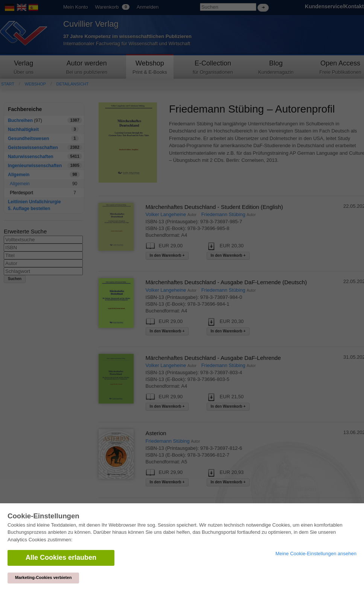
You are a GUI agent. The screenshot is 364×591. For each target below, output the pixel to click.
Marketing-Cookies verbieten (43, 577)
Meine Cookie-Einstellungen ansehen (316, 554)
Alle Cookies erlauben (61, 557)
